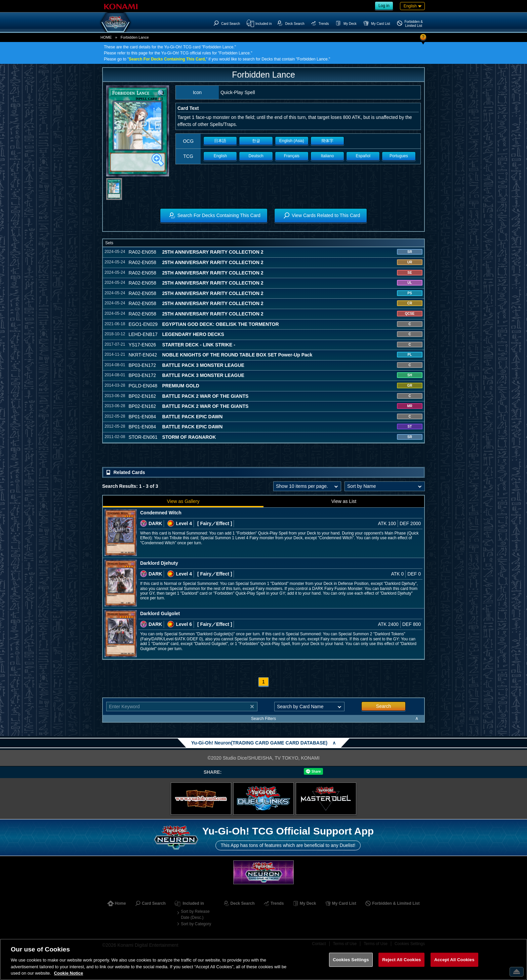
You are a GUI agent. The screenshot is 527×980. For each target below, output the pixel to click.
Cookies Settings (351, 960)
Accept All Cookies (454, 960)
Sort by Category (196, 924)
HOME (106, 37)
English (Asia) (292, 141)
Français (292, 156)
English (220, 156)
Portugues (399, 156)
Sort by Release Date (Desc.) (195, 914)
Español (363, 156)
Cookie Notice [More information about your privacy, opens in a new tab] (69, 973)
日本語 (220, 141)
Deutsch (256, 156)
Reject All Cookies (401, 960)
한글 (256, 141)
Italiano (328, 156)
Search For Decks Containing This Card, (167, 59)
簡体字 (327, 141)
